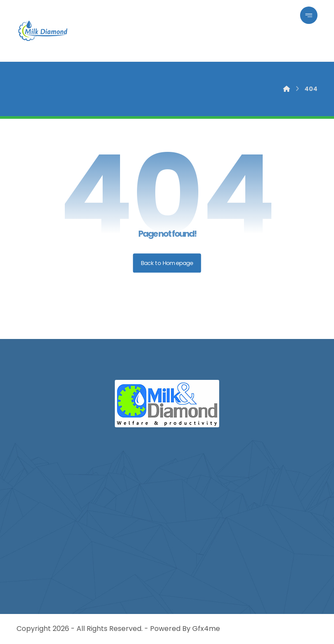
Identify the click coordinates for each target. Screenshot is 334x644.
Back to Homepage (167, 263)
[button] (309, 15)
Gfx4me (206, 629)
